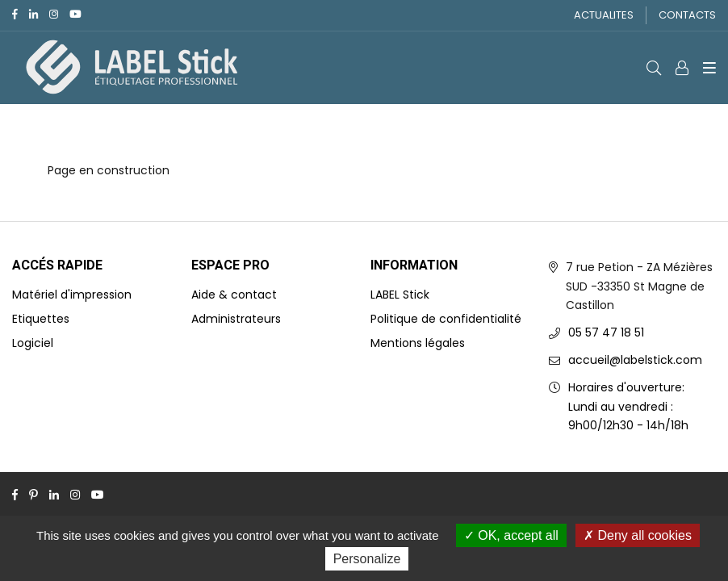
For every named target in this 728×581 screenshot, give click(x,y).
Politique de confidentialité (446, 319)
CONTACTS (687, 15)
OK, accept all (511, 535)
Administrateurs (236, 319)
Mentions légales (418, 343)
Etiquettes (41, 319)
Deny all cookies (638, 535)
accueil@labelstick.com (635, 360)
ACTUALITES (604, 15)
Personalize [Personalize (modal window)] (367, 559)
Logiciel (33, 343)
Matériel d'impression (72, 295)
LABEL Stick (400, 295)
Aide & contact (234, 295)
